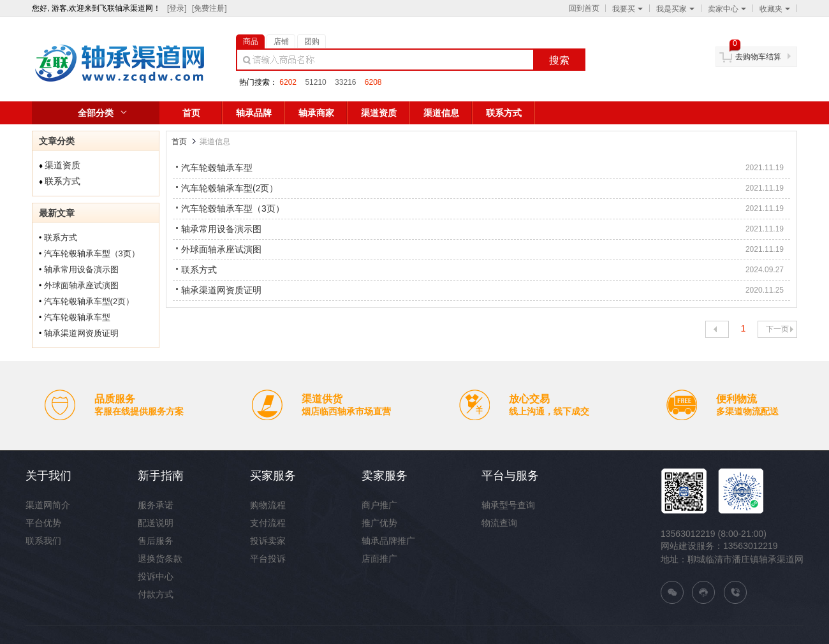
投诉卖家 (268, 541)
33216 (345, 82)
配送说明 (156, 523)
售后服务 (156, 541)
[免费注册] (209, 8)
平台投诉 (268, 559)
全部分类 (96, 113)
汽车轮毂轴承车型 (77, 317)
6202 (288, 82)
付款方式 (156, 594)
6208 (373, 82)
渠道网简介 (48, 505)
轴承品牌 (254, 113)
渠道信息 (441, 113)
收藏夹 (775, 9)
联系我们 (43, 541)
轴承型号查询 (508, 505)
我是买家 (675, 9)
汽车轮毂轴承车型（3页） (92, 253)
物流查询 (499, 523)
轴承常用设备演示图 (81, 269)
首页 (191, 113)
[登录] (177, 8)
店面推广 (379, 559)
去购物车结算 (758, 57)
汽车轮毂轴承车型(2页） (89, 301)
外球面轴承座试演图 (81, 285)
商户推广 (379, 505)
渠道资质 (379, 113)
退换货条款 (160, 559)
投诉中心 (156, 576)
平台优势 (43, 523)
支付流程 (268, 523)
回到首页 (584, 8)
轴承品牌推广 (388, 541)
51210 (315, 82)
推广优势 (379, 523)
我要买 (627, 9)
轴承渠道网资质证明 (81, 333)
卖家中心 (727, 9)
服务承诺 (156, 505)
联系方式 (504, 113)
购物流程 (268, 505)
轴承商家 (316, 113)
